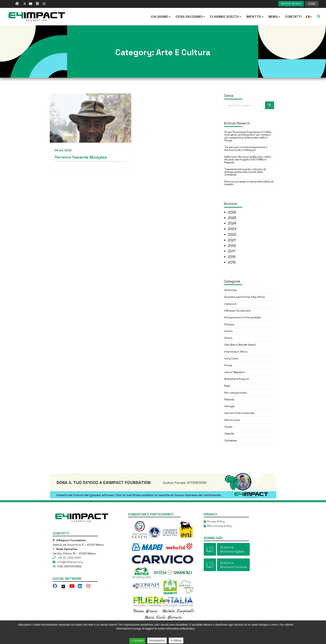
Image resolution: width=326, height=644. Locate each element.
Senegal (229, 406)
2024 (232, 223)
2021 (232, 240)
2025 (232, 218)
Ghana (228, 338)
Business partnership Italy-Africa (244, 297)
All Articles (231, 290)
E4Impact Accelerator (238, 311)
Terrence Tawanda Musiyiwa (81, 157)
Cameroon (231, 304)
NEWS (275, 17)
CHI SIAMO (161, 17)
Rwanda (229, 400)
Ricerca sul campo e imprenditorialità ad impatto (249, 183)
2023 (232, 229)
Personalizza (157, 641)
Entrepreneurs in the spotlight (243, 317)
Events (229, 331)
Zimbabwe (231, 441)
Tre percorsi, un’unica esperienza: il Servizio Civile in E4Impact (246, 149)
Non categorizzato (236, 393)
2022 (232, 234)
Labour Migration (235, 372)
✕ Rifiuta (176, 641)
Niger (227, 386)
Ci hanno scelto (226, 17)
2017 (232, 251)
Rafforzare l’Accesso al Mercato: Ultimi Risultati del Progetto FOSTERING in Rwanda (248, 160)
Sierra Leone (232, 420)
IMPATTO (255, 17)
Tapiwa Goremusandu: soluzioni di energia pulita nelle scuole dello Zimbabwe (245, 172)
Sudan (228, 427)
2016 (232, 257)
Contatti (293, 17)
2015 (232, 262)
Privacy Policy (216, 521)
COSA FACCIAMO (191, 17)
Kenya (228, 365)
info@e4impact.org (69, 562)
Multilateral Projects (237, 379)
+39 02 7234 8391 (69, 558)
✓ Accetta (137, 641)
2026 (232, 212)
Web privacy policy (219, 526)
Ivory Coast (231, 358)
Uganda (229, 434)
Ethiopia (229, 324)
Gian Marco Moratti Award (240, 345)
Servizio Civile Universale (239, 413)
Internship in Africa (236, 352)
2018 (232, 246)
